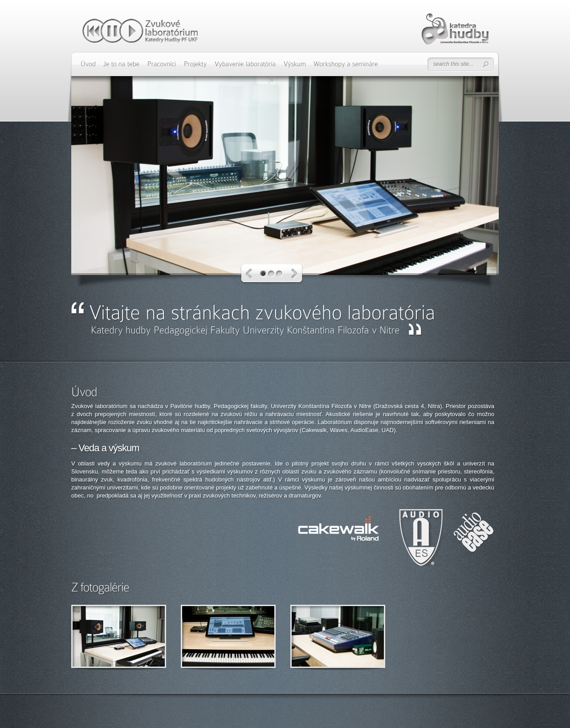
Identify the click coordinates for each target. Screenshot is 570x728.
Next (295, 274)
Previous (249, 274)
